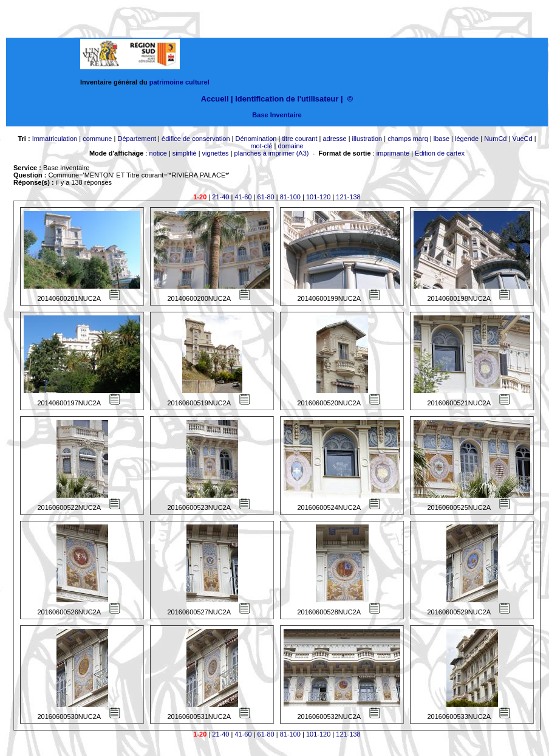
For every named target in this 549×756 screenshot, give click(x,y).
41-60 (243, 197)
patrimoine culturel (179, 82)
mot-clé (261, 146)
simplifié (185, 153)
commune (97, 139)
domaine (290, 146)
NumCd (495, 139)
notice (158, 153)
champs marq (408, 139)
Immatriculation (55, 139)
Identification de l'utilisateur (287, 99)
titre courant (299, 139)
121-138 (348, 197)
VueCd (522, 139)
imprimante (393, 153)
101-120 (318, 197)
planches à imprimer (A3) (272, 153)
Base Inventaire (277, 115)
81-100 (290, 197)
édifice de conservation (196, 139)
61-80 (266, 197)
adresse (334, 139)
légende (467, 139)
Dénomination (256, 139)
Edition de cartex (440, 153)
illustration (367, 139)
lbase (442, 139)
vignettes (216, 153)
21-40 (220, 197)
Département (137, 139)
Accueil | (217, 99)
